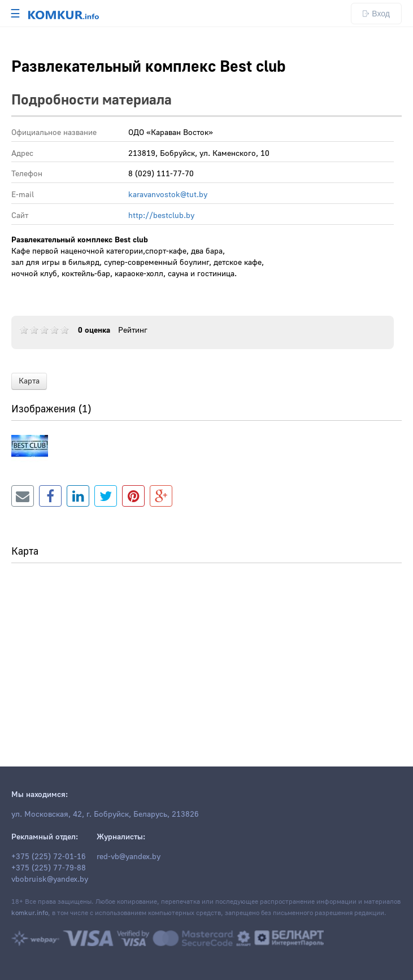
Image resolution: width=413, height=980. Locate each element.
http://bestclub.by (161, 216)
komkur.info (30, 913)
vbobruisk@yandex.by (50, 879)
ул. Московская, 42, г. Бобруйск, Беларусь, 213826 (105, 815)
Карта (29, 381)
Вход (376, 14)
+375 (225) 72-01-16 (49, 857)
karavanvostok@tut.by (168, 195)
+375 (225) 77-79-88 (49, 868)
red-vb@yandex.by (129, 857)
